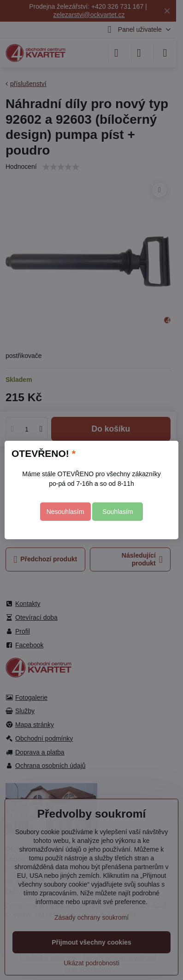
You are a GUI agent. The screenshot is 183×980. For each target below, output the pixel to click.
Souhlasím (118, 512)
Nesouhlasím (65, 512)
